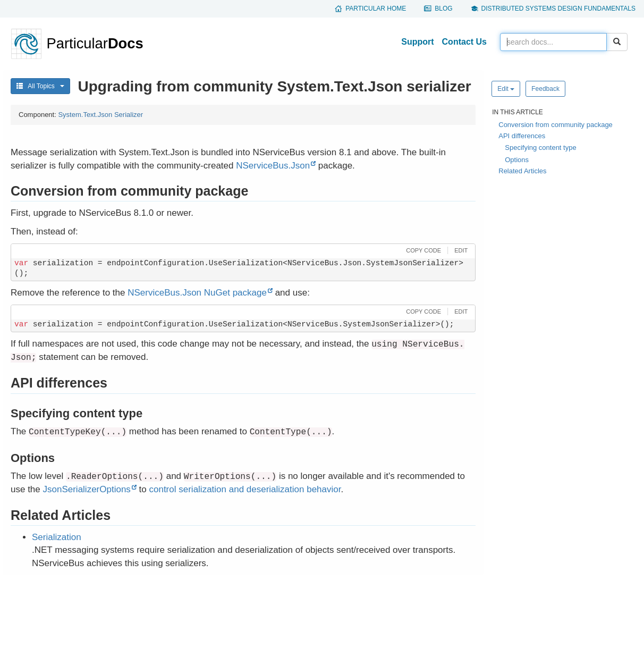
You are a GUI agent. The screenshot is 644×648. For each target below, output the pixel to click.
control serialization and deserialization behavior (245, 489)
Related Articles (522, 171)
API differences (522, 136)
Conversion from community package (556, 125)
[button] (422, 250)
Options (517, 160)
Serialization (57, 537)
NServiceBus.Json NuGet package (197, 293)
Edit (506, 89)
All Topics (40, 86)
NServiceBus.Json (273, 166)
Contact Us (464, 42)
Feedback (545, 89)
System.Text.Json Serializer (100, 115)
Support (417, 42)
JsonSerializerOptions (87, 489)
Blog (443, 9)
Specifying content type (540, 148)
